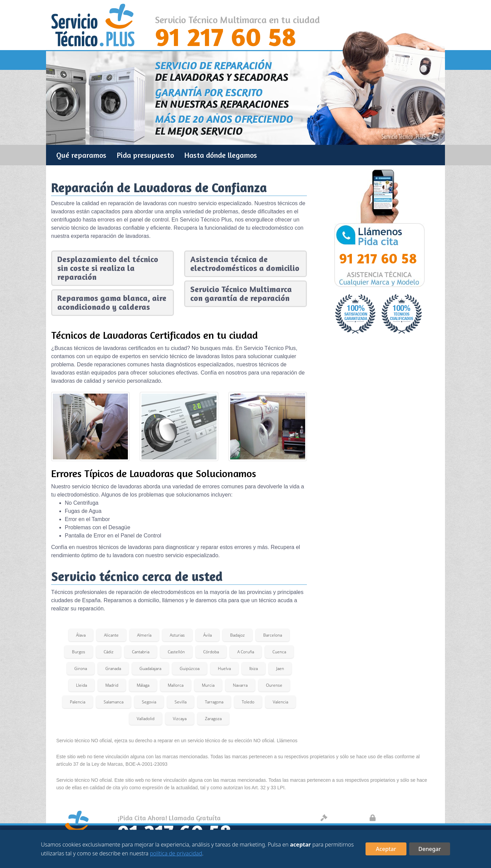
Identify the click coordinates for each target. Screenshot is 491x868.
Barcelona (273, 635)
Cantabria (141, 652)
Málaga (143, 685)
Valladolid (146, 719)
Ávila (207, 635)
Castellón (176, 652)
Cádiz (109, 652)
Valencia (280, 702)
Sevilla (181, 702)
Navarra (240, 685)
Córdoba (211, 652)
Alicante (111, 635)
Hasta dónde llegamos (221, 155)
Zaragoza (213, 719)
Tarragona (214, 702)
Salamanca (114, 702)
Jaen (280, 668)
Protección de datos (403, 818)
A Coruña (246, 652)
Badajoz (237, 635)
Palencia (78, 702)
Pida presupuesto (145, 155)
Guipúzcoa (190, 668)
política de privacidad (176, 853)
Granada (113, 668)
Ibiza (254, 668)
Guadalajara (150, 668)
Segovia (149, 702)
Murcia (208, 685)
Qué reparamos (81, 155)
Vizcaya (180, 719)
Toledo (248, 702)
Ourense (274, 685)
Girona (81, 668)
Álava (81, 635)
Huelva (224, 668)
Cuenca (279, 652)
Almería (144, 635)
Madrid (112, 685)
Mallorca (176, 685)
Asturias (177, 635)
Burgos (79, 652)
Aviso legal (342, 818)
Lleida (81, 685)
